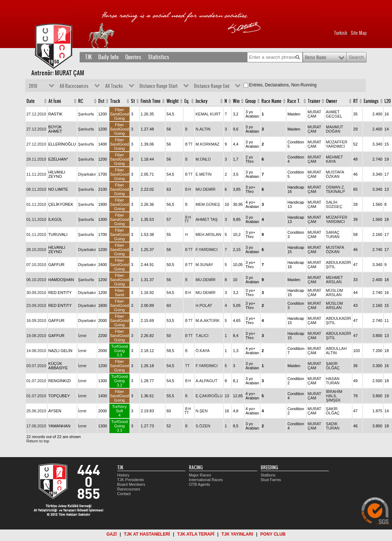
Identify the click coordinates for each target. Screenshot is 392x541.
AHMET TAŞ (207, 219)
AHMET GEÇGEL (334, 114)
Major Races (200, 475)
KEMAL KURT (208, 114)
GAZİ (112, 534)
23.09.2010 (36, 305)
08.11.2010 (36, 189)
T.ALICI (202, 336)
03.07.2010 (36, 366)
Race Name (271, 101)
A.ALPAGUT (206, 381)
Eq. (187, 101)
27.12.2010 (36, 114)
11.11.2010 (36, 174)
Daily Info (108, 57)
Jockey (202, 101)
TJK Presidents (131, 480)
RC (81, 101)
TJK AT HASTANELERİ (147, 534)
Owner (332, 101)
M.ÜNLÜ (203, 159)
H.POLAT (204, 305)
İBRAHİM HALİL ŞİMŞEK (334, 396)
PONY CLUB (273, 534)
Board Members (131, 484)
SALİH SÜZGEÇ (334, 204)
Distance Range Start (159, 86)
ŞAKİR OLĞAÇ (333, 366)
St (133, 101)
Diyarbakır (87, 174)
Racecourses (129, 489)
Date (31, 101)
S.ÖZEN (203, 426)
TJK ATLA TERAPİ (196, 534)
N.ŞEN (202, 411)
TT (190, 144)
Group (251, 101)
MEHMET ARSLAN (334, 280)
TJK (88, 57)
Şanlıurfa (86, 114)
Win (236, 101)
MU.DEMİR (206, 189)
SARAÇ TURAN (333, 234)
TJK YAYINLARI (237, 534)
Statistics (159, 57)
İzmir (82, 336)
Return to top (38, 441)
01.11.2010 (36, 204)
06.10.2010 (36, 280)
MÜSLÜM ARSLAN (335, 293)
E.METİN (204, 174)
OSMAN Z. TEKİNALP (336, 189)
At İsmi (55, 101)
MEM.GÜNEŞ (208, 204)
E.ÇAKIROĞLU (209, 396)
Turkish (341, 33)
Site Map (359, 33)
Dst (101, 101)
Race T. (294, 101)
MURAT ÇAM (315, 114)
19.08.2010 (36, 336)
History (123, 475)
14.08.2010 (36, 351)
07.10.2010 (36, 265)
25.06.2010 (36, 411)
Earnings (371, 101)
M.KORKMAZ (207, 144)
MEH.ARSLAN (208, 234)
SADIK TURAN (333, 426)
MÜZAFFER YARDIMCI (337, 144)
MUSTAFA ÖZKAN (335, 174)
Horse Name (316, 57)
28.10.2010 (36, 250)
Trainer (314, 101)
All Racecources (74, 86)
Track (115, 101)
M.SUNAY (204, 265)
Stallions (268, 475)
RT (356, 101)
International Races (206, 480)
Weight (173, 101)
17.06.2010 (36, 426)
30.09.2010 (36, 293)
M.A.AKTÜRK (207, 321)
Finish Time (151, 101)
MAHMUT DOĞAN (335, 129)
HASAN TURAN (333, 381)
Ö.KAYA (202, 351)
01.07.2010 (36, 381)
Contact (124, 494)
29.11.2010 (36, 159)
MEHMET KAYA (334, 159)
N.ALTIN (203, 129)
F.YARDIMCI (207, 250)
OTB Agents (200, 484)
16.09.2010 (36, 321)
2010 (33, 86)
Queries (133, 57)
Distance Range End (212, 86)
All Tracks (114, 86)
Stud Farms (271, 480)
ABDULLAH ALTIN (336, 351)
